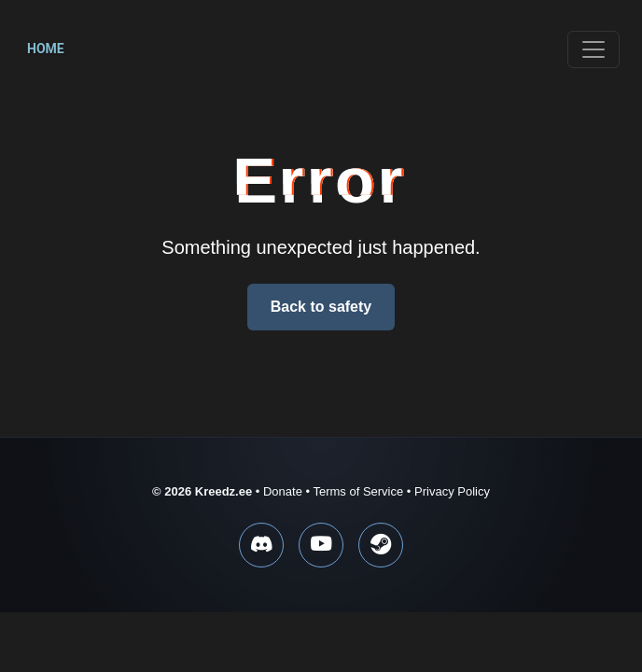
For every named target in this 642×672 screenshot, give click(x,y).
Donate (283, 491)
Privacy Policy (452, 491)
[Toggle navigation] (593, 49)
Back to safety (321, 307)
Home (46, 49)
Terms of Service (358, 491)
